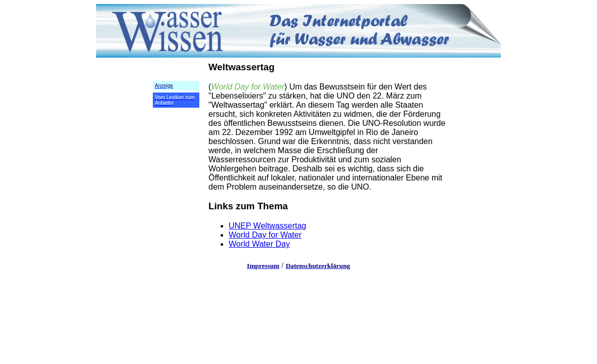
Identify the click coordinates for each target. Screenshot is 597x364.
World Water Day (259, 244)
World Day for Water (265, 235)
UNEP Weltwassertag (267, 226)
